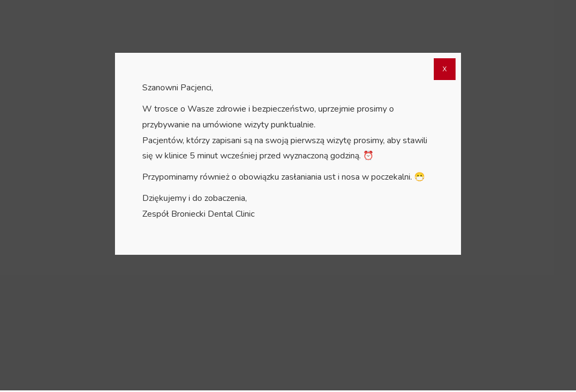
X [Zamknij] (445, 71)
